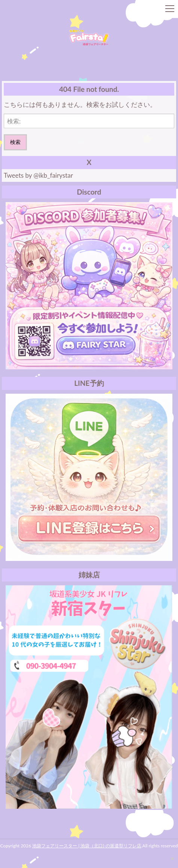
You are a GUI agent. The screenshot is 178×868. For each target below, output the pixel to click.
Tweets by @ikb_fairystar (38, 175)
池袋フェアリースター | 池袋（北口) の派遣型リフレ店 (87, 846)
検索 (15, 142)
